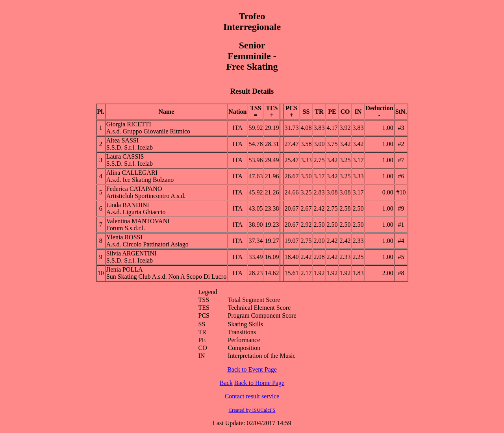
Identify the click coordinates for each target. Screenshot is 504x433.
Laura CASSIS (125, 156)
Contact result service (252, 396)
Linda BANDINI (128, 205)
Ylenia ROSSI (124, 237)
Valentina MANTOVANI (138, 221)
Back (226, 383)
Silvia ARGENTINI (132, 253)
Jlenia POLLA (125, 269)
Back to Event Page (252, 369)
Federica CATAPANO (134, 189)
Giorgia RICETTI (129, 124)
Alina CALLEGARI (132, 173)
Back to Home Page (259, 383)
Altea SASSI (122, 140)
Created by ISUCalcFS (252, 410)
